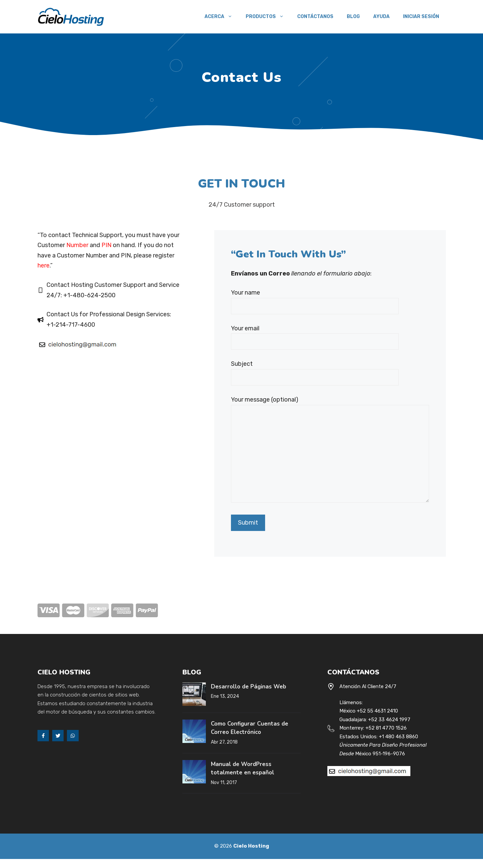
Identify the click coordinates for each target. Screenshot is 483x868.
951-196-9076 (389, 754)
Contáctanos (315, 17)
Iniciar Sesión (421, 17)
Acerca (222, 17)
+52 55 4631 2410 (377, 711)
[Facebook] (43, 736)
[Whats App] (73, 736)
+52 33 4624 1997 (389, 720)
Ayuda (381, 17)
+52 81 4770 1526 (386, 728)
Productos (268, 17)
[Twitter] (58, 736)
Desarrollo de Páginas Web (249, 687)
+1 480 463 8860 (398, 737)
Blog (353, 17)
